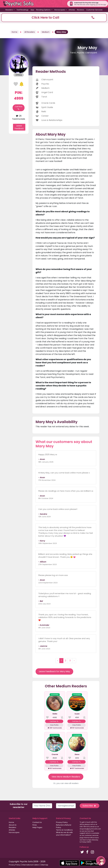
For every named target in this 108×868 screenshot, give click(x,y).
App (32, 10)
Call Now (19, 108)
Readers (12, 827)
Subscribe (89, 806)
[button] (54, 18)
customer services (92, 835)
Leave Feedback (19, 127)
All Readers (30, 32)
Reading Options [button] (44, 10)
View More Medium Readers (66, 777)
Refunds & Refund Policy (64, 826)
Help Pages (37, 827)
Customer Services (94, 10)
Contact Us (37, 822)
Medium (46, 32)
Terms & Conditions (64, 830)
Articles (72, 10)
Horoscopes (14, 832)
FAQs (35, 825)
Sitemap (45, 865)
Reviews (81, 10)
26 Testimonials (19, 117)
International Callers (31, 865)
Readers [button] (9, 10)
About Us (13, 825)
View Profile (54, 725)
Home (15, 32)
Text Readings (23, 10)
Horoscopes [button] (60, 10)
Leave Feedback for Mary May (54, 671)
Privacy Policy (62, 822)
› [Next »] (74, 661)
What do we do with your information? (64, 834)
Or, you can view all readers (66, 783)
